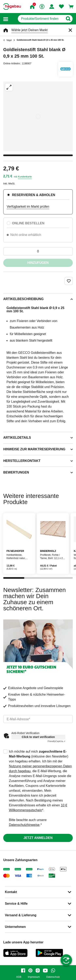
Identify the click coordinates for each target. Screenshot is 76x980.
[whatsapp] (53, 970)
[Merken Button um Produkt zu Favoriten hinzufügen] (69, 281)
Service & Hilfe (16, 904)
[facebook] (23, 970)
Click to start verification (38, 737)
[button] (6, 19)
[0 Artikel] (38, 251)
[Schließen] (70, 30)
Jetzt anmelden (38, 838)
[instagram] (38, 970)
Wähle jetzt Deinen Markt (29, 30)
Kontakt (11, 892)
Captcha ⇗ (56, 741)
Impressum (34, 977)
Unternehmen (15, 927)
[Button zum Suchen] (68, 19)
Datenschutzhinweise (24, 825)
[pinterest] (30, 970)
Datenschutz (53, 977)
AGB (19, 977)
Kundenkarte (25, 177)
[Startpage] (12, 7)
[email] (38, 719)
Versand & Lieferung (21, 915)
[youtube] (45, 970)
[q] (41, 19)
